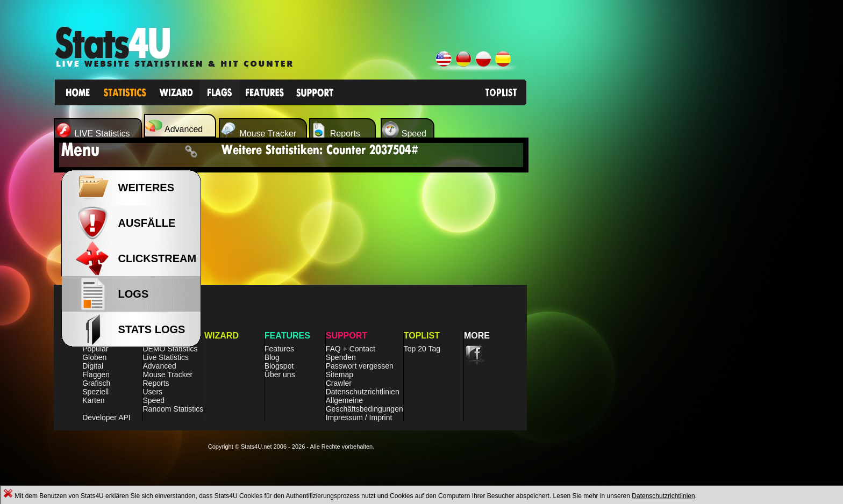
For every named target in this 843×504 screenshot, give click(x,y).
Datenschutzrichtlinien (663, 496)
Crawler (339, 383)
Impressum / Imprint (359, 417)
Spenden (341, 357)
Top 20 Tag (422, 349)
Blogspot (279, 366)
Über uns (280, 375)
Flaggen (96, 375)
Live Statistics (166, 357)
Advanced (160, 366)
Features (279, 349)
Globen (94, 357)
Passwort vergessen (360, 366)
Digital (93, 366)
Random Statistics (173, 409)
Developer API (106, 417)
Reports (156, 383)
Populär (95, 349)
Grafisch (96, 383)
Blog (272, 357)
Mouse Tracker (168, 375)
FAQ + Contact (351, 349)
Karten (93, 400)
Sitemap (340, 375)
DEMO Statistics (170, 349)
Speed (154, 400)
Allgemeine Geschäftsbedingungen (365, 405)
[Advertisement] (617, 301)
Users (153, 392)
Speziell (95, 392)
